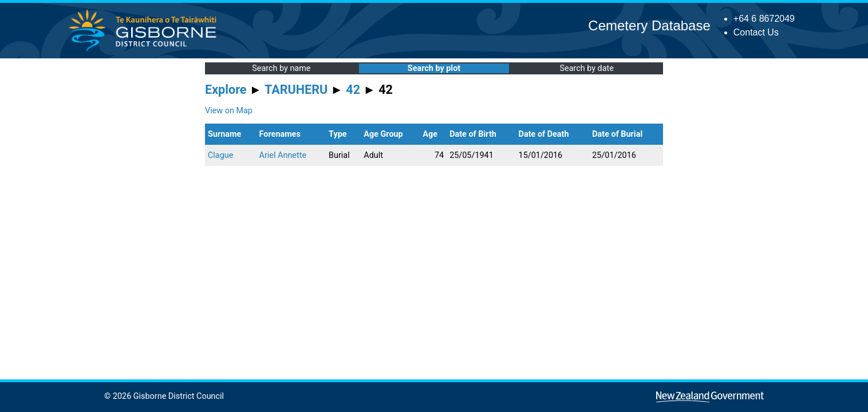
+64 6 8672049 (764, 19)
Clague (220, 155)
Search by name (281, 68)
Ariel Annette (283, 155)
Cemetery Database (649, 25)
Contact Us (756, 32)
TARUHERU (296, 90)
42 (353, 90)
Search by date (586, 68)
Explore (226, 90)
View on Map (229, 111)
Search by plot (434, 68)
